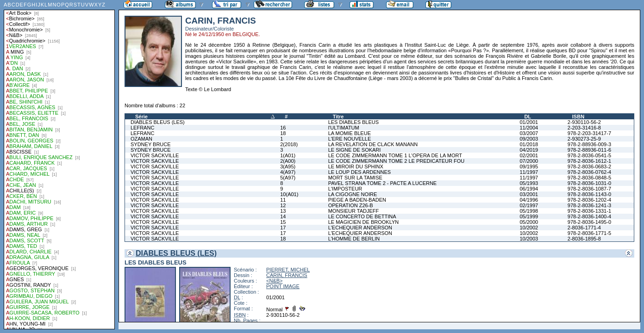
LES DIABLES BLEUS (353, 122)
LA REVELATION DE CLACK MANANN (373, 144)
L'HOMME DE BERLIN (354, 239)
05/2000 (529, 222)
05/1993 (529, 183)
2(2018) (289, 144)
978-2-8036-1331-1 (589, 211)
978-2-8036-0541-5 (589, 155)
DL (528, 117)
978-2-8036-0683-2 (589, 166)
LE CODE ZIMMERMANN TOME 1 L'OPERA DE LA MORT (395, 155)
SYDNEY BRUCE (151, 144)
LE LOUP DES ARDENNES (360, 172)
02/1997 (529, 205)
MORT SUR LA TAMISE (355, 178)
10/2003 (529, 239)
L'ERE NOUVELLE (350, 139)
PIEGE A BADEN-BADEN (357, 200)
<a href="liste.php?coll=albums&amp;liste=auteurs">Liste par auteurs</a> (59, 165)
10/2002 (529, 228)
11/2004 (529, 128)
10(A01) (289, 194)
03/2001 (529, 194)
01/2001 (529, 122)
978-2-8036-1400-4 (589, 216)
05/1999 (529, 216)
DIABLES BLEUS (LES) (158, 122)
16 (283, 128)
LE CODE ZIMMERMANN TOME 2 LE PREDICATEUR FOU (397, 161)
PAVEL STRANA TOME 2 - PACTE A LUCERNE (383, 183)
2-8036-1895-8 (584, 239)
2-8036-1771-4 (584, 228)
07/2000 (529, 161)
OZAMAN (141, 139)
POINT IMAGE (283, 286)
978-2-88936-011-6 (589, 150)
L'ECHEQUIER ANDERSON (360, 228)
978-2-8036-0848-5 (589, 178)
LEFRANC (142, 128)
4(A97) (288, 172)
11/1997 (529, 172)
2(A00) (288, 161)
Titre (338, 117)
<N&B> (274, 281)
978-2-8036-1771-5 (589, 233)
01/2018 (529, 144)
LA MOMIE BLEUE (350, 133)
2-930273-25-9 (584, 139)
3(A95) (288, 166)
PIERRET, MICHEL (288, 270)
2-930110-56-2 (584, 122)
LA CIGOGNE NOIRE (353, 194)
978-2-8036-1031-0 (589, 183)
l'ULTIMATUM (344, 128)
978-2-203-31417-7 (589, 133)
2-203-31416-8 (584, 128)
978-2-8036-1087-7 (589, 189)
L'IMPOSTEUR (345, 189)
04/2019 (529, 150)
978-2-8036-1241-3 (589, 205)
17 (283, 228)
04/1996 (529, 200)
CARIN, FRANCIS (287, 275)
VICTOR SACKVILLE (155, 155)
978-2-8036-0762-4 (589, 172)
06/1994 (529, 189)
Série (141, 117)
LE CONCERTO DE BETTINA (362, 216)
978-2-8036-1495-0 (589, 222)
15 (283, 222)
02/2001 (529, 155)
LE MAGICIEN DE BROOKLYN (364, 222)
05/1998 (529, 211)
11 (283, 200)
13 (283, 211)
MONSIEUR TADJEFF (354, 211)
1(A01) (288, 155)
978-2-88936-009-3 (589, 144)
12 (283, 205)
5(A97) (288, 178)
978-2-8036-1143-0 (589, 194)
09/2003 (529, 139)
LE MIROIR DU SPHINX (356, 166)
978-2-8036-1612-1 (589, 161)
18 (283, 133)
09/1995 (529, 166)
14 (283, 216)
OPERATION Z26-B (351, 205)
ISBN (578, 117)
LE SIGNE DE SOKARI (355, 150)
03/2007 (529, 133)
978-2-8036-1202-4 (589, 200)
